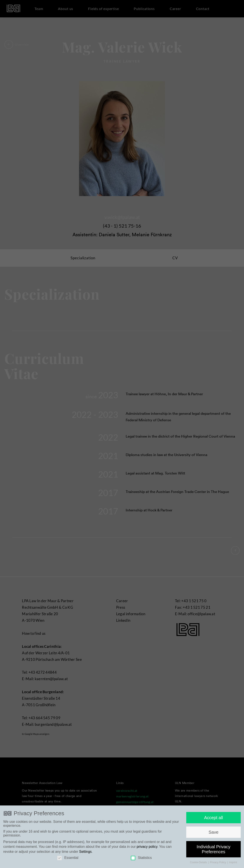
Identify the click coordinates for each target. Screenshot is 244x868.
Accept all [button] (213, 827)
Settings (86, 861)
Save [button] (214, 842)
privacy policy (147, 856)
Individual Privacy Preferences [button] (214, 859)
